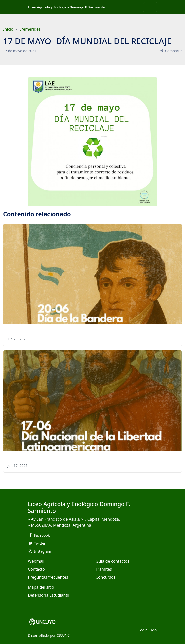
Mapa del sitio (41, 587)
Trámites (104, 569)
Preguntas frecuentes (48, 577)
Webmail (36, 561)
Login (143, 630)
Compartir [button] (171, 51)
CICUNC (63, 635)
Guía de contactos (112, 561)
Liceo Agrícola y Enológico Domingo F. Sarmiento (66, 7)
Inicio (8, 29)
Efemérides (30, 29)
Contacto (36, 569)
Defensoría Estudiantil (49, 595)
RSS (154, 630)
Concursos (105, 577)
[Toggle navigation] (150, 7)
